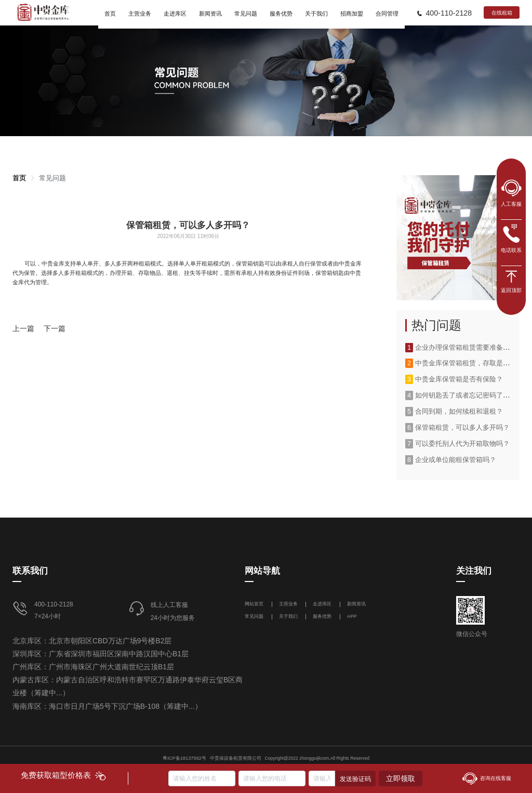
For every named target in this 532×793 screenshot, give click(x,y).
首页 (19, 178)
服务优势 (322, 616)
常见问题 (52, 178)
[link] (19, 178)
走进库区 (323, 604)
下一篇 (55, 328)
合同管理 (387, 14)
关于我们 (288, 616)
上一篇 (23, 328)
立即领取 (401, 778)
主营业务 (288, 604)
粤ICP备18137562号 (184, 758)
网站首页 (255, 604)
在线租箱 (502, 13)
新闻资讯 (356, 604)
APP (352, 616)
